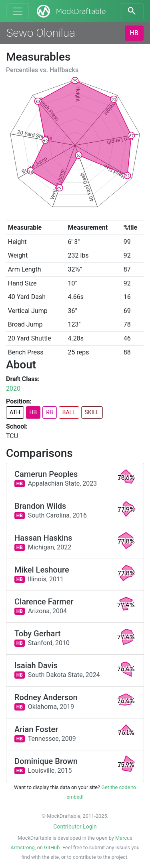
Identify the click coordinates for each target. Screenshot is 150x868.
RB (49, 412)
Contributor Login (75, 827)
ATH (15, 412)
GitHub (52, 847)
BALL (69, 412)
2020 (13, 389)
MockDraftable (71, 11)
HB (134, 33)
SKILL (92, 412)
